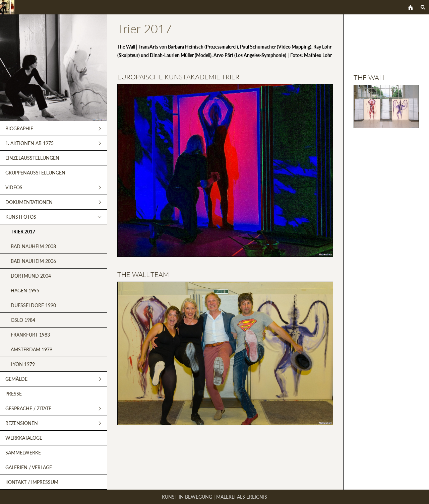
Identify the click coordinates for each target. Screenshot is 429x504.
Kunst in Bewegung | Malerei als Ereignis (214, 497)
